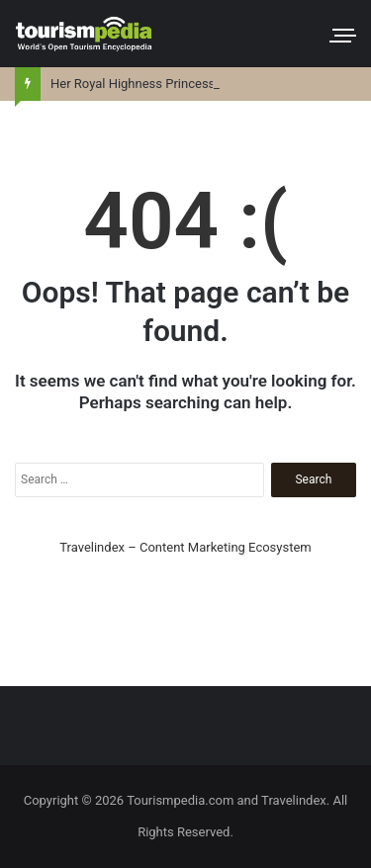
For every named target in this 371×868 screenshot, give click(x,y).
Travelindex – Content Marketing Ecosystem (185, 547)
